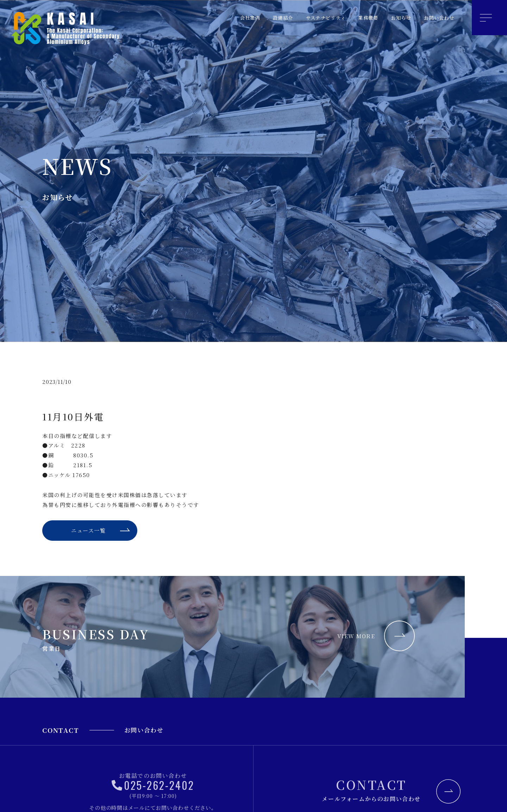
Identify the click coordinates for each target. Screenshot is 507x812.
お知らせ (395, 18)
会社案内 (229, 18)
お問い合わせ (437, 18)
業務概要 (359, 18)
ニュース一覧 (88, 531)
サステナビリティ (312, 18)
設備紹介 (265, 18)
